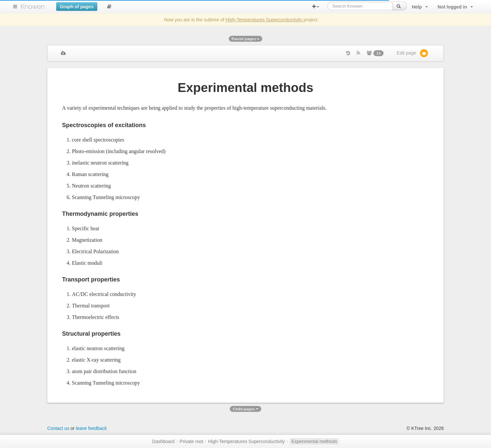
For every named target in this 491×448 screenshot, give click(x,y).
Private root (192, 441)
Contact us (58, 428)
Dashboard (164, 441)
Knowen (33, 7)
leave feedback (91, 428)
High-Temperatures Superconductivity (264, 20)
